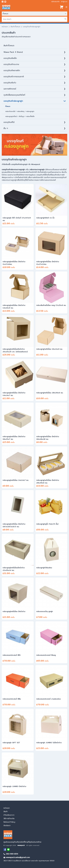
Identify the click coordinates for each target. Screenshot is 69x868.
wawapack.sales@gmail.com (17, 857)
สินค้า (6, 812)
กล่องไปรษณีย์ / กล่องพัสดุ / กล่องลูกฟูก (20, 111)
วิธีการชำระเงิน (9, 819)
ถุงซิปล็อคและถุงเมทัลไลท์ (14, 95)
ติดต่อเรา (7, 826)
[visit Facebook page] (3, 2)
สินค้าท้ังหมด (9, 46)
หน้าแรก (5, 27)
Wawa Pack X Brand (13, 52)
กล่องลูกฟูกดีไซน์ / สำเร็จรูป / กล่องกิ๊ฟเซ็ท (20, 116)
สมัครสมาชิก (55, 2)
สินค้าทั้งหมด (15, 27)
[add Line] (8, 850)
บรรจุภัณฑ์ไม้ (9, 122)
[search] (34, 19)
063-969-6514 (11, 854)
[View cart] (62, 7)
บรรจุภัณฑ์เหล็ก (10, 58)
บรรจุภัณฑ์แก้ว (10, 83)
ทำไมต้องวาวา (9, 815)
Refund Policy (9, 822)
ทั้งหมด (8, 106)
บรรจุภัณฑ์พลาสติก (12, 70)
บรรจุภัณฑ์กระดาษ (11, 64)
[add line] (5, 2)
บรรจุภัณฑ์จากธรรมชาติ (14, 77)
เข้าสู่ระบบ (64, 2)
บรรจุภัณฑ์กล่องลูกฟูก (13, 101)
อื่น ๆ (6, 128)
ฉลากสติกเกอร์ (10, 89)
